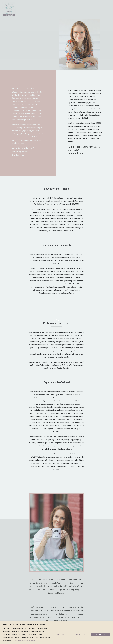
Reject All (81, 634)
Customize (61, 634)
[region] (56, 633)
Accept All (101, 634)
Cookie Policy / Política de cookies (24, 641)
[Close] (111, 623)
